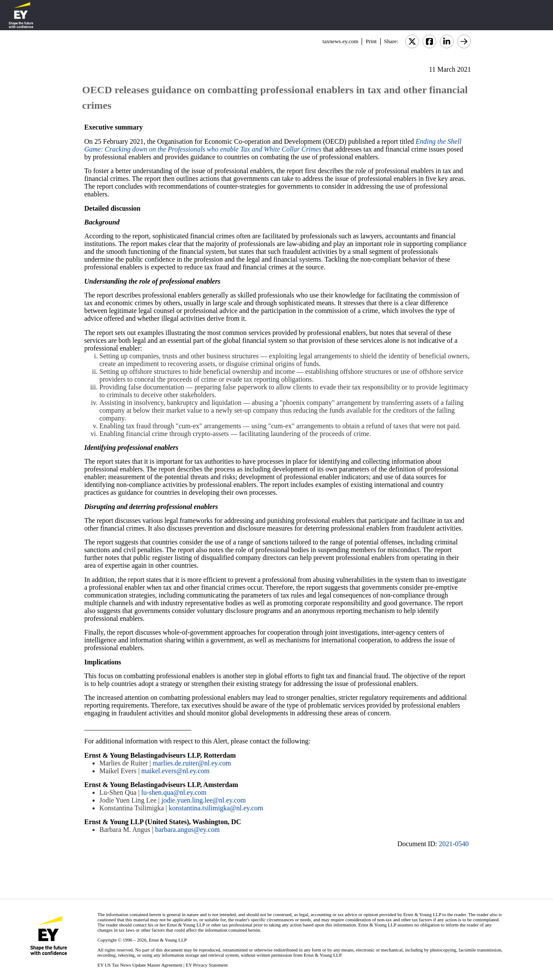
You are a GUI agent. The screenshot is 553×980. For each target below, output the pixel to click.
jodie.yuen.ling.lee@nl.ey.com (203, 800)
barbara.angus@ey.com (188, 830)
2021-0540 (454, 844)
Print (371, 41)
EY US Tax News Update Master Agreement (140, 965)
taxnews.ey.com (341, 41)
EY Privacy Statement (207, 965)
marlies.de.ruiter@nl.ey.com (192, 763)
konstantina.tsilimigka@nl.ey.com (216, 808)
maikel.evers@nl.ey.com (175, 771)
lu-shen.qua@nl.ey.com (174, 792)
